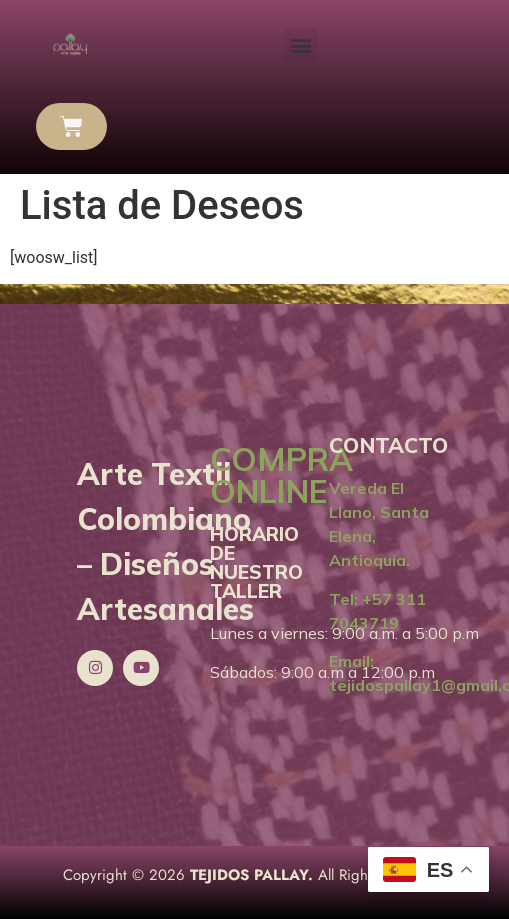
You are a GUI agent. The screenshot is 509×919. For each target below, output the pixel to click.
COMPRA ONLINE (281, 475)
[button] (300, 44)
